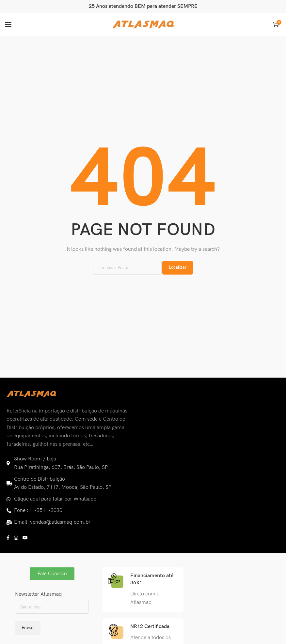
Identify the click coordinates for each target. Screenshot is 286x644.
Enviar (28, 628)
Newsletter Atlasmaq (38, 594)
